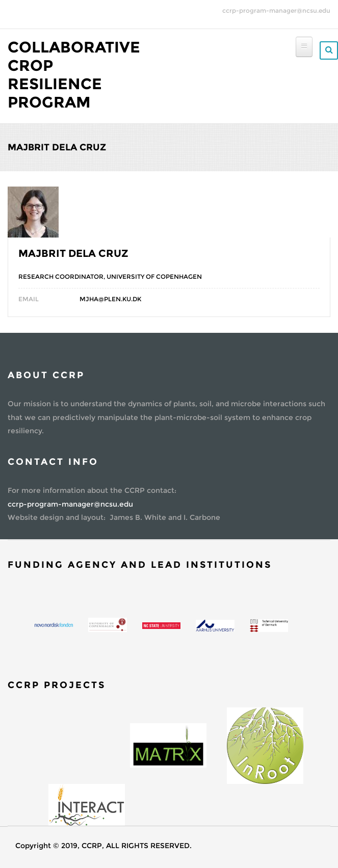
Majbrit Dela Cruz (73, 253)
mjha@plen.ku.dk (110, 299)
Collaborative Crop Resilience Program (74, 75)
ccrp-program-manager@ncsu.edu (276, 10)
